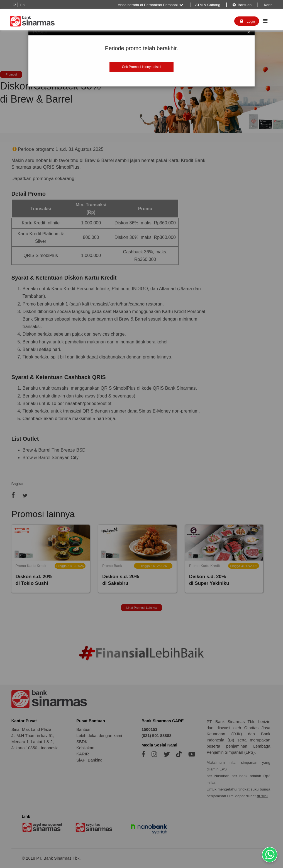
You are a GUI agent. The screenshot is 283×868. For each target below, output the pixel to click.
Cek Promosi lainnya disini (142, 67)
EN (23, 5)
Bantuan (242, 5)
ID (14, 5)
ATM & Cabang (208, 5)
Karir (267, 5)
